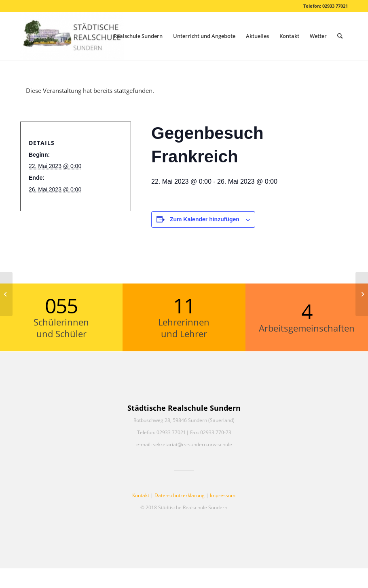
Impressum (223, 495)
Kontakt (141, 495)
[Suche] (340, 36)
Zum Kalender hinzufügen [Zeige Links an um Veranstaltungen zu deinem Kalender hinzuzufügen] (205, 219)
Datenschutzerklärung (180, 495)
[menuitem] (138, 36)
